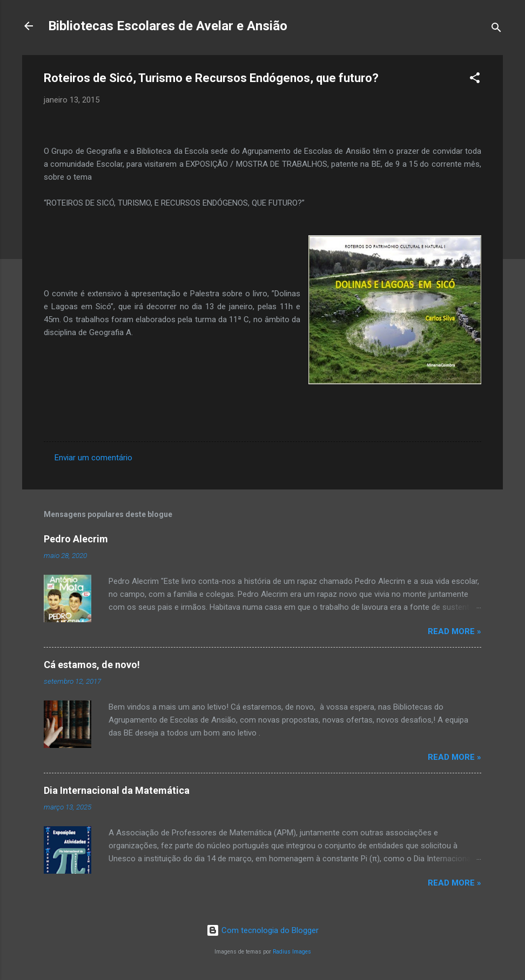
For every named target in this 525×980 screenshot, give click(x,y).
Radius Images (292, 952)
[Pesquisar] (496, 29)
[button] (475, 80)
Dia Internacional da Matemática (117, 790)
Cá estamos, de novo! (92, 665)
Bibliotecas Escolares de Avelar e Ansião (168, 26)
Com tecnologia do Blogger (262, 930)
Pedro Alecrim (76, 539)
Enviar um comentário (93, 458)
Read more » (455, 631)
